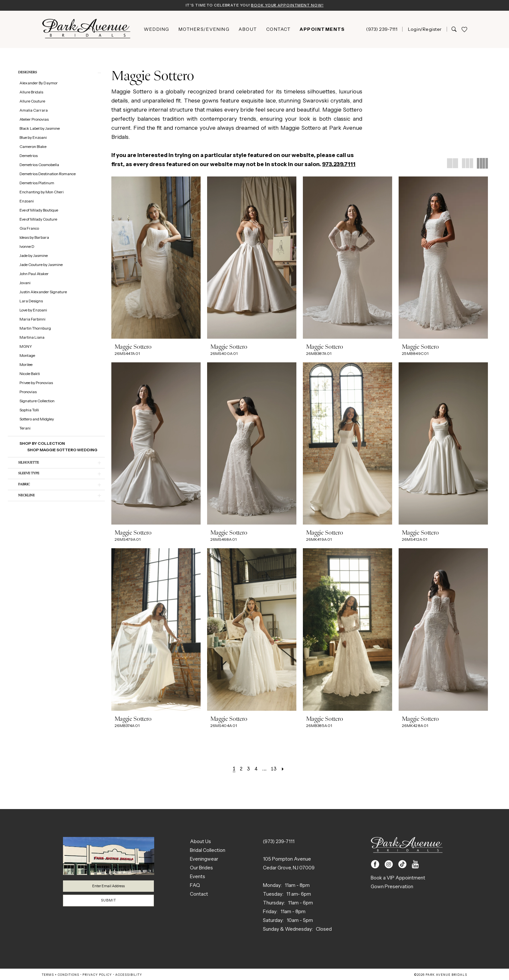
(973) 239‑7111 (279, 842)
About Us (200, 842)
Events (198, 877)
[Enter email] (108, 888)
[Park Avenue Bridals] (86, 30)
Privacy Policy (97, 975)
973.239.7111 (339, 165)
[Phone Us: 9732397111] (382, 30)
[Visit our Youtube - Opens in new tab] (415, 865)
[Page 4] (256, 769)
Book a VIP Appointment (398, 878)
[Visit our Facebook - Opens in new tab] (375, 865)
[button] (425, 30)
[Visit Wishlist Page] (464, 30)
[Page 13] (276, 769)
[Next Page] (286, 769)
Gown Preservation (392, 887)
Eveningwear (204, 859)
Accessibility (129, 975)
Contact (199, 895)
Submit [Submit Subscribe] (109, 904)
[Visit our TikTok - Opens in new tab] (402, 865)
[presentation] (156, 258)
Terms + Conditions (61, 975)
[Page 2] (239, 769)
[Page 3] (247, 769)
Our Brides (201, 868)
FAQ (195, 886)
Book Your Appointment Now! (291, 6)
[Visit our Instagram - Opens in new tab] (389, 865)
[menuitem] (157, 30)
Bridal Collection (208, 851)
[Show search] (454, 30)
